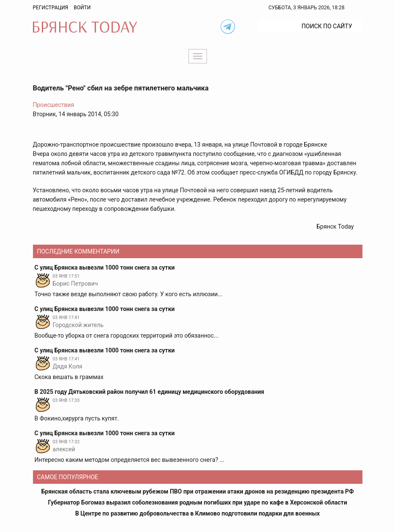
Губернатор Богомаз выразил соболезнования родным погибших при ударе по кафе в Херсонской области (197, 502)
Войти (82, 8)
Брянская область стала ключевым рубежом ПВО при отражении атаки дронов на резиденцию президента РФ (198, 491)
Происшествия (54, 105)
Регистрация (51, 8)
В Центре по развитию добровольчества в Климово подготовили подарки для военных (197, 513)
